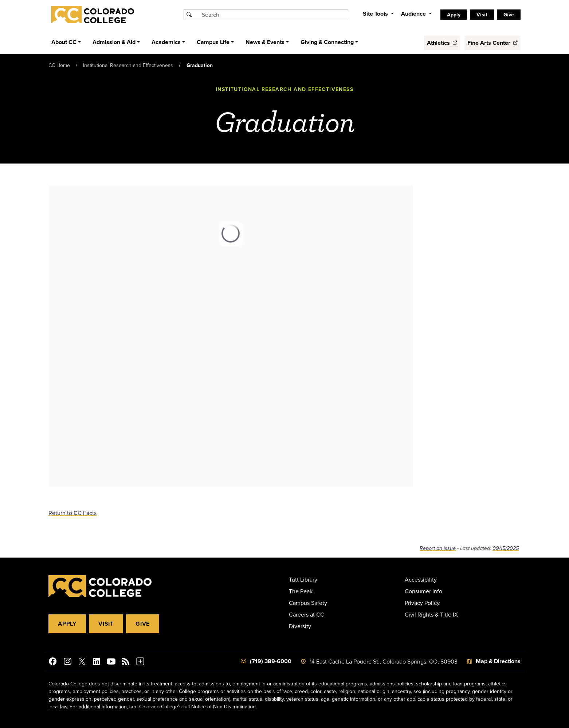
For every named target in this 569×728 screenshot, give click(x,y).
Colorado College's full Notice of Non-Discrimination (197, 707)
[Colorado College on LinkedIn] (97, 662)
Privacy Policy (422, 603)
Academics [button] (166, 42)
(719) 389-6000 (271, 661)
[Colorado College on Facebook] (53, 662)
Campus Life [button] (213, 42)
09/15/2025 (506, 548)
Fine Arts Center (493, 43)
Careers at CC (307, 614)
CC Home (59, 65)
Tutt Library (303, 579)
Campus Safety (308, 603)
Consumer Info (423, 591)
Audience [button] (414, 14)
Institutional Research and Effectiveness (128, 65)
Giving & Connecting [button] (327, 42)
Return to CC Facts (72, 513)
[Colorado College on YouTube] (111, 662)
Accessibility (421, 579)
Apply (454, 15)
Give (509, 15)
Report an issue (438, 548)
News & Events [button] (265, 42)
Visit (482, 15)
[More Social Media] (140, 662)
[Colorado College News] (126, 662)
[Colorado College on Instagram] (67, 662)
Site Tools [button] (376, 14)
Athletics (442, 43)
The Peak (301, 591)
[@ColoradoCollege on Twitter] (82, 662)
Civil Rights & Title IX (431, 614)
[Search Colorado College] (274, 15)
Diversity (300, 626)
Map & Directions (498, 661)
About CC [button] (64, 42)
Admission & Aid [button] (114, 42)
